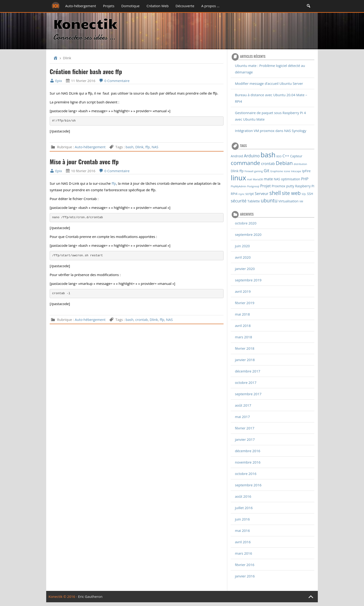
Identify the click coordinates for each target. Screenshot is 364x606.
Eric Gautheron (90, 596)
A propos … (210, 6)
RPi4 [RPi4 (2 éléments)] (234, 194)
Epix (56, 81)
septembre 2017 (248, 394)
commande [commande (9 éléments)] (245, 163)
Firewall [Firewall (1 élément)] (249, 171)
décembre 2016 (248, 451)
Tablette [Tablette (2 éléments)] (254, 201)
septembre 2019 (248, 280)
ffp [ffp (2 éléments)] (241, 171)
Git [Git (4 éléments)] (266, 170)
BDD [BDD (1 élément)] (279, 156)
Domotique (131, 6)
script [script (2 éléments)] (250, 194)
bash (130, 147)
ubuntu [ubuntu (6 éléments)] (269, 200)
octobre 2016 (246, 474)
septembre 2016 (248, 485)
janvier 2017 (245, 439)
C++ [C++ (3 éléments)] (286, 156)
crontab (142, 319)
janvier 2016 (245, 576)
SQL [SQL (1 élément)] (304, 194)
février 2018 (245, 348)
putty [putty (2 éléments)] (290, 186)
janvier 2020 (245, 269)
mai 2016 (242, 530)
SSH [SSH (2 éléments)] (310, 194)
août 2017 (243, 405)
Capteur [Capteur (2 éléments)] (296, 156)
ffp (148, 147)
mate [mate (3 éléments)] (268, 179)
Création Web (158, 6)
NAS (155, 147)
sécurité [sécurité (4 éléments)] (239, 201)
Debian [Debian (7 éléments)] (284, 163)
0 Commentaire (114, 81)
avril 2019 (243, 291)
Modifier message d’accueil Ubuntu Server (269, 83)
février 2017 (245, 428)
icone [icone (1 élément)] (287, 171)
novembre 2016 (248, 462)
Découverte (185, 6)
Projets (109, 6)
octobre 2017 (246, 382)
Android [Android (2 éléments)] (237, 156)
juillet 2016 (244, 508)
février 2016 (245, 565)
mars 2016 (244, 553)
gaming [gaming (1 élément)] (258, 171)
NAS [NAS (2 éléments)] (277, 179)
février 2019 (245, 303)
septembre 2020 (248, 234)
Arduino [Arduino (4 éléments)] (252, 156)
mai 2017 (242, 417)
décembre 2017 (248, 371)
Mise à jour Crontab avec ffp (84, 162)
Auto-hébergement (81, 6)
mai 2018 (242, 314)
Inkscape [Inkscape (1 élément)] (296, 171)
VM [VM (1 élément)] (301, 201)
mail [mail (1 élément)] (249, 179)
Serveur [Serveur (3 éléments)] (262, 193)
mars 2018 (244, 337)
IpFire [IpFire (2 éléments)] (306, 171)
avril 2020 (243, 257)
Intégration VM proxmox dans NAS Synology (271, 131)
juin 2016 (242, 519)
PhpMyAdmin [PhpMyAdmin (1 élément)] (239, 186)
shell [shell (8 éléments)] (275, 193)
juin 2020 (242, 246)
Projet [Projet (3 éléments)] (266, 186)
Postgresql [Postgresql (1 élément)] (253, 186)
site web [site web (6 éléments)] (291, 193)
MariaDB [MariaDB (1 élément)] (258, 179)
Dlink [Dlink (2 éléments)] (235, 171)
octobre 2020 (246, 223)
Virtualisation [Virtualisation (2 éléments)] (288, 201)
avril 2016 (243, 542)
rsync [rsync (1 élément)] (241, 194)
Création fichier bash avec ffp (86, 71)
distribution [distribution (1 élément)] (300, 164)
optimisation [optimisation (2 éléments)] (290, 179)
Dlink (140, 147)
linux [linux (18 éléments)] (238, 178)
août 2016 (243, 496)
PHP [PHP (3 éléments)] (305, 179)
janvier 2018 (245, 360)
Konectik (85, 23)
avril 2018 (243, 326)
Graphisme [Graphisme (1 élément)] (277, 171)
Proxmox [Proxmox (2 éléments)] (278, 186)
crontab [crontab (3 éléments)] (268, 163)
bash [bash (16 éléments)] (268, 155)
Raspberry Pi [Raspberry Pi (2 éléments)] (305, 186)
